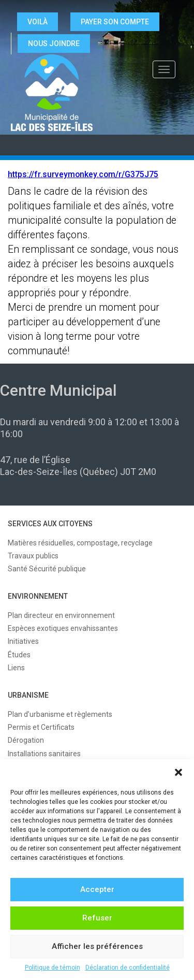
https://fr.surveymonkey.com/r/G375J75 (83, 175)
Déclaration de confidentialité (128, 968)
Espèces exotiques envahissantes (63, 628)
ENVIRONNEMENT (38, 596)
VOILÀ (38, 22)
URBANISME (28, 695)
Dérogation (26, 740)
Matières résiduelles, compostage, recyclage (80, 543)
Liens (16, 668)
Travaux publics (33, 556)
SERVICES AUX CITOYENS (50, 524)
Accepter (97, 889)
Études (19, 655)
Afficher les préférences (97, 946)
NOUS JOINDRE (54, 44)
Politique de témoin (53, 968)
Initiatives (23, 641)
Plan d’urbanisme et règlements (60, 714)
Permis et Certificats (41, 727)
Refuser (97, 918)
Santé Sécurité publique (47, 569)
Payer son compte (115, 22)
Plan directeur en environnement (61, 615)
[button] (178, 772)
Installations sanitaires (44, 754)
